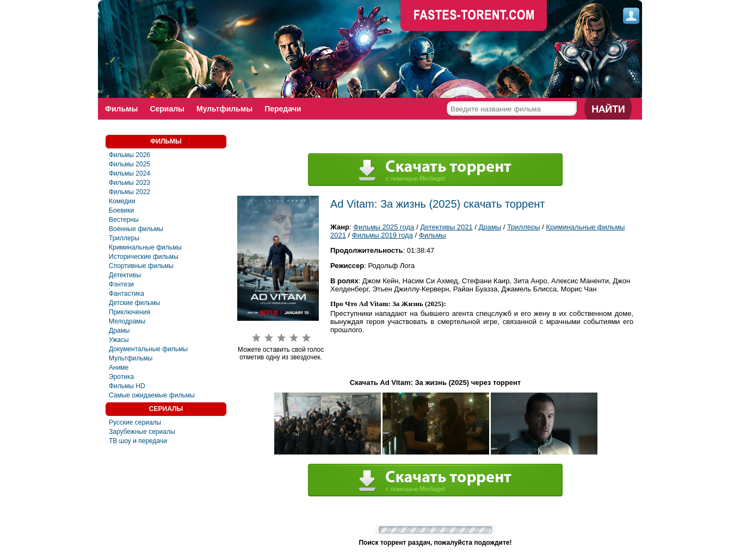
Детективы (125, 275)
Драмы (119, 331)
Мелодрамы (127, 321)
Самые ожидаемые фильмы (152, 395)
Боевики (121, 210)
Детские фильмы (134, 303)
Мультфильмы (224, 109)
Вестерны (124, 220)
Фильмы (121, 109)
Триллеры (124, 238)
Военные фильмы (136, 229)
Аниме (119, 368)
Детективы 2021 (446, 227)
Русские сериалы (135, 422)
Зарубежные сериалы (142, 432)
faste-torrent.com (474, 16)
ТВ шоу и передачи (138, 441)
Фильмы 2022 (129, 192)
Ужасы (119, 340)
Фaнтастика (127, 294)
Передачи (283, 109)
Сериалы (167, 109)
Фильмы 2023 (129, 183)
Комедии (122, 201)
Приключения (129, 312)
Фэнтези (121, 284)
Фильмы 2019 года (383, 235)
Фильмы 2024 (129, 173)
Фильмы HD (127, 386)
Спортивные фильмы (141, 266)
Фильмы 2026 (129, 155)
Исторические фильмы (144, 257)
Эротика (121, 377)
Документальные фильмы (148, 349)
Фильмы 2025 (129, 164)
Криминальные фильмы (145, 247)
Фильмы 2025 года (384, 227)
